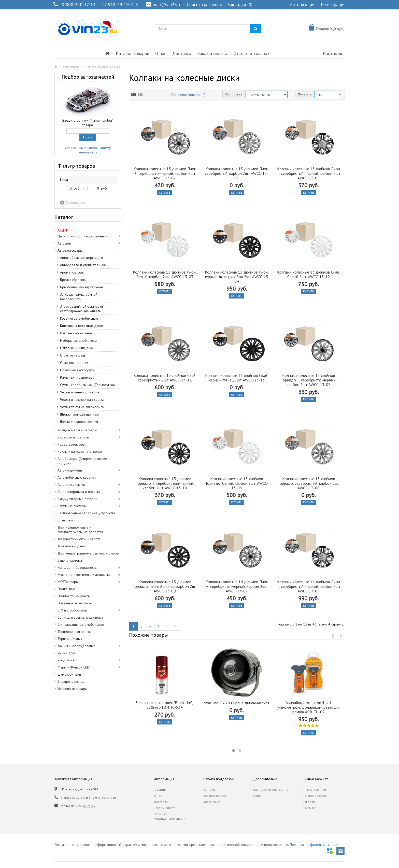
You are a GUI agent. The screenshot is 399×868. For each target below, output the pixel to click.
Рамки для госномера (77, 377)
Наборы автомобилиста (78, 340)
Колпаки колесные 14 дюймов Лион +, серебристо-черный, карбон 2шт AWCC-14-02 (237, 586)
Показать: (305, 94)
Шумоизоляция (69, 674)
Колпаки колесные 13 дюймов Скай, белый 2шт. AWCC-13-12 (309, 274)
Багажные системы (72, 506)
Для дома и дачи (71, 546)
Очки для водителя (75, 363)
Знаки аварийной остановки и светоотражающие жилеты (83, 309)
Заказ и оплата (212, 53)
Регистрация (333, 4)
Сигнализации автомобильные (81, 624)
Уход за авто (68, 660)
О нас (161, 53)
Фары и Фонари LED (73, 667)
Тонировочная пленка (75, 632)
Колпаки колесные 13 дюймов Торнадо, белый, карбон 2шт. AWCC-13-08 (237, 483)
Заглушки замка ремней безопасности (79, 297)
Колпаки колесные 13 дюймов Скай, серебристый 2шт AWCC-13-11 (165, 378)
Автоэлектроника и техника (79, 492)
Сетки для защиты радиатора (80, 617)
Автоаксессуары (72, 67)
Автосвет (64, 243)
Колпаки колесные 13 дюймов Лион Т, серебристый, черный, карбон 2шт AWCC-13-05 (309, 173)
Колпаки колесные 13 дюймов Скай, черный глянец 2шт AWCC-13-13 (237, 378)
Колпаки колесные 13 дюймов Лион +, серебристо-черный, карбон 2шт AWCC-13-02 (165, 173)
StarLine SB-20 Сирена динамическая (237, 703)
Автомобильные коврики (77, 477)
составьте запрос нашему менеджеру (91, 150)
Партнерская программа (271, 789)
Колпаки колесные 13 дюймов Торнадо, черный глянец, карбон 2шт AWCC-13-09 (165, 586)
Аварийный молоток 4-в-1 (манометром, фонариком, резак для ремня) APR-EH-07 (309, 707)
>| (175, 626)
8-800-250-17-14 (79, 4)
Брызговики (67, 520)
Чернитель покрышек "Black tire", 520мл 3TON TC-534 (165, 705)
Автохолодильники (72, 485)
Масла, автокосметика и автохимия (84, 575)
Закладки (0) (240, 4)
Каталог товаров (132, 53)
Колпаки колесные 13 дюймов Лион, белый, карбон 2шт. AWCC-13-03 (165, 274)
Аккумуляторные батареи (77, 499)
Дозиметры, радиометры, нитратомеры (88, 553)
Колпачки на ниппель (76, 333)
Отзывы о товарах (251, 53)
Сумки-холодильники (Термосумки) (87, 385)
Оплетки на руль (73, 355)
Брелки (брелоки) (74, 280)
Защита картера (70, 560)
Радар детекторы (71, 444)
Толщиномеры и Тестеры (77, 430)
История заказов (315, 796)
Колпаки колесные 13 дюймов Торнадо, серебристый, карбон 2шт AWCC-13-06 (309, 483)
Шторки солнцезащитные (79, 414)
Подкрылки (66, 589)
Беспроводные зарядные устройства (87, 513)
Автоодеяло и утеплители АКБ (84, 265)
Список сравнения (204, 4)
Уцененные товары (72, 689)
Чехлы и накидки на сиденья (82, 400)
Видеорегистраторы (73, 437)
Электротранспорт (72, 681)
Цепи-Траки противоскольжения (82, 236)
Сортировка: (234, 94)
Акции (257, 796)
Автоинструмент (70, 470)
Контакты (332, 53)
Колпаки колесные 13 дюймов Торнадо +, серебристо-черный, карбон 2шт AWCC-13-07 (309, 380)
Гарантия (160, 789)
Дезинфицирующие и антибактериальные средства (80, 530)
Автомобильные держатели (82, 258)
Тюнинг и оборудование (77, 646)
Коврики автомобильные (79, 318)
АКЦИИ (63, 230)
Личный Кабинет (314, 789)
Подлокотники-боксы (74, 596)
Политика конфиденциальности (169, 816)
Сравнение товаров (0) (189, 95)
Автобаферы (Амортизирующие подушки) (82, 461)
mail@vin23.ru (164, 4)
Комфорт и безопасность (77, 567)
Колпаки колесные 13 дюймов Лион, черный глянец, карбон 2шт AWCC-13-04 (237, 277)
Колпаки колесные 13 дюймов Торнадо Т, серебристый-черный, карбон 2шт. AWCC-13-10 (165, 483)
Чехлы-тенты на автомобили (82, 407)
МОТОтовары (68, 582)
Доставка (182, 53)
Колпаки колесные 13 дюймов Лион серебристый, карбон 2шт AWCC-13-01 (237, 173)
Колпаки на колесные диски (104, 67)
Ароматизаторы (72, 272)
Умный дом (66, 653)
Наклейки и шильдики (77, 348)
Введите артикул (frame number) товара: (88, 123)
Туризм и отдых (70, 639)
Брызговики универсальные (82, 287)
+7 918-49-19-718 (120, 4)
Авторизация (303, 4)
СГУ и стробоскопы (72, 610)
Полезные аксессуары (77, 370)
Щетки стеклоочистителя (79, 422)
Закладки (310, 802)
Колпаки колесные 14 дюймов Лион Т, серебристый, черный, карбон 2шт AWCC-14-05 (309, 586)
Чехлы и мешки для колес (81, 392)
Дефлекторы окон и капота (79, 539)
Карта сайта (212, 802)
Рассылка (309, 808)
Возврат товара (215, 796)
